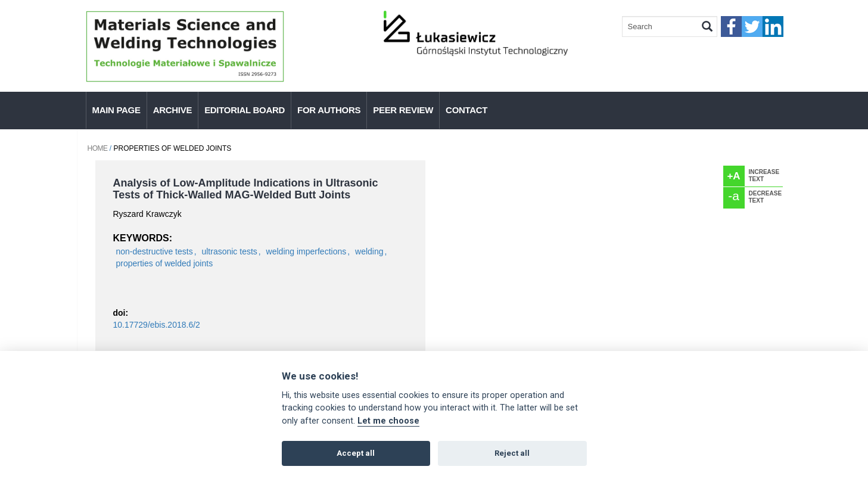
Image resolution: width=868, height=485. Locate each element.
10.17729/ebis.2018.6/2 (157, 325)
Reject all (512, 453)
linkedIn (773, 27)
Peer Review (403, 110)
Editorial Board (245, 110)
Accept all (356, 453)
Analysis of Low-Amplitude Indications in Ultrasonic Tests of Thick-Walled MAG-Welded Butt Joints (246, 189)
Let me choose (388, 421)
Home (98, 148)
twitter (752, 27)
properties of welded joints (165, 263)
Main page (116, 110)
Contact (466, 110)
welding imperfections (307, 251)
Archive (172, 110)
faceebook (731, 27)
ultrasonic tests (229, 251)
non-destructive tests (155, 251)
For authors (329, 110)
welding (369, 251)
